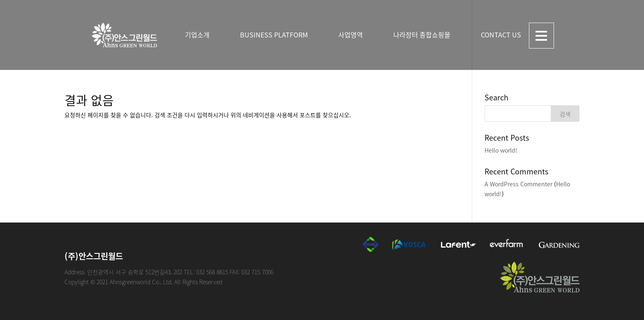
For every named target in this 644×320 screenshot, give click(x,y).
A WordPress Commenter (518, 184)
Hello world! (501, 150)
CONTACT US (501, 35)
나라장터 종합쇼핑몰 (422, 35)
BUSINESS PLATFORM (274, 35)
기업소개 (197, 35)
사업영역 (351, 35)
